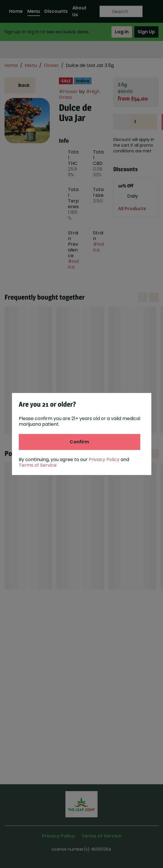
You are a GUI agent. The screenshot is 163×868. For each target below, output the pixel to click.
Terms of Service (38, 465)
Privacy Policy (104, 459)
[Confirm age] (80, 442)
